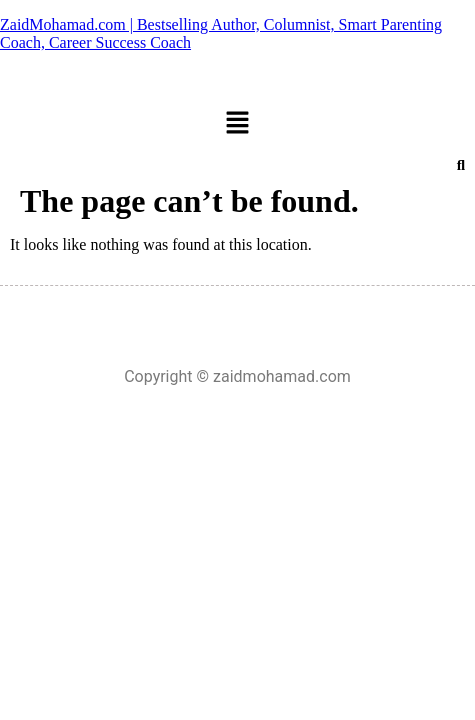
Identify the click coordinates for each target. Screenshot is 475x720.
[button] (237, 124)
